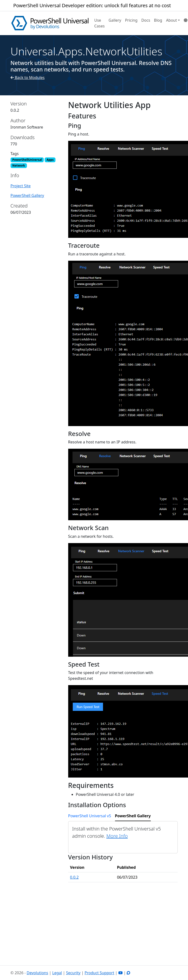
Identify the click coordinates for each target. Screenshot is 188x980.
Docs (146, 20)
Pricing (131, 20)
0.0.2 (74, 877)
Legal (57, 973)
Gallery (115, 20)
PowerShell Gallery (27, 195)
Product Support (99, 973)
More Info (117, 836)
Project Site (21, 186)
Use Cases (100, 23)
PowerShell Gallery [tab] (133, 816)
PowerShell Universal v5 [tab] (90, 816)
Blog (158, 20)
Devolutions (37, 973)
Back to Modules (28, 78)
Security (73, 973)
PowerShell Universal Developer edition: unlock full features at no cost (92, 5)
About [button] (171, 20)
